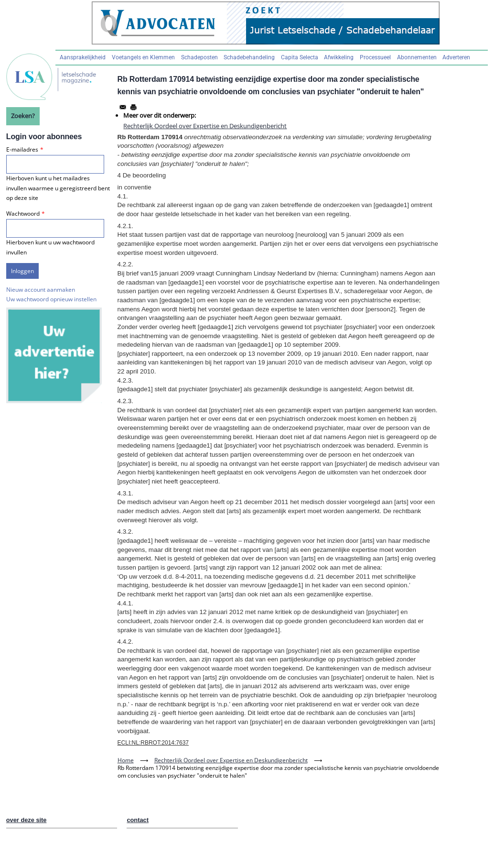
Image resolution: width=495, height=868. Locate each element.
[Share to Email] (123, 107)
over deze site (27, 820)
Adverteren (456, 57)
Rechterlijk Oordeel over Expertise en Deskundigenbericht (205, 126)
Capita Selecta (300, 57)
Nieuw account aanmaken (41, 290)
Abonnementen (417, 57)
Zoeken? (23, 116)
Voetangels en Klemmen (143, 57)
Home (126, 760)
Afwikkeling (339, 57)
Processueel (375, 57)
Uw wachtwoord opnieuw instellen (51, 299)
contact (138, 820)
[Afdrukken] (133, 107)
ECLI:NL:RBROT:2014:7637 (153, 743)
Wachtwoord (23, 214)
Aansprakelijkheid (83, 57)
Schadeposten (199, 57)
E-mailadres (22, 149)
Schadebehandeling (249, 57)
